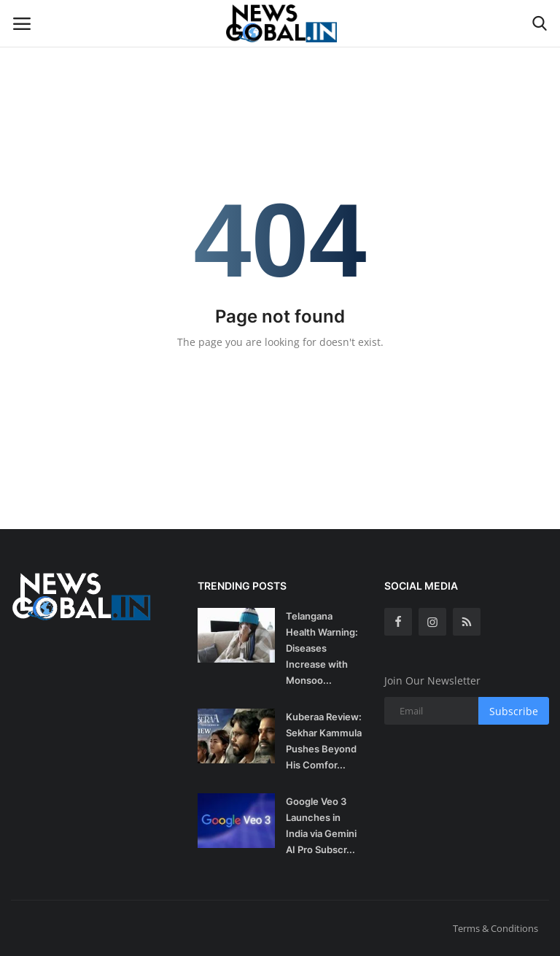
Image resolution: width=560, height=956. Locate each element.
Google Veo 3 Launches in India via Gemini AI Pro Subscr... (321, 825)
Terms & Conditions (495, 928)
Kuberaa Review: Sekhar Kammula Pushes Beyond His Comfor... (324, 741)
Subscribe (514, 711)
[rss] (467, 622)
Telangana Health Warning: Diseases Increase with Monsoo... (322, 648)
